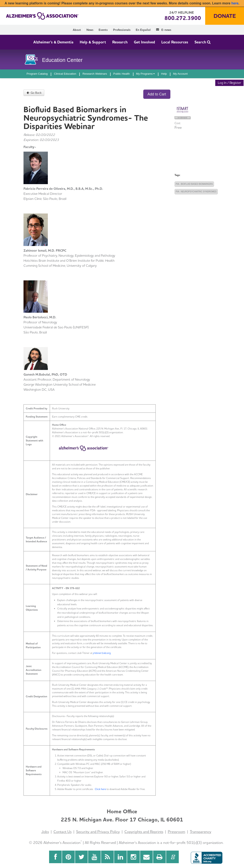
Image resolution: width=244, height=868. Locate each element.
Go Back (34, 93)
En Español (143, 30)
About (77, 30)
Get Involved (144, 42)
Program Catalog (37, 74)
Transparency (201, 832)
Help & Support (93, 42)
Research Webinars (95, 74)
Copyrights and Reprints (144, 832)
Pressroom (177, 832)
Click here (100, 789)
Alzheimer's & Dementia (53, 42)
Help (164, 74)
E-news (164, 30)
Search (203, 42)
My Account (180, 74)
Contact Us (63, 832)
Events (103, 30)
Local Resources (175, 42)
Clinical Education (65, 74)
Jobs (45, 832)
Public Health (122, 74)
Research (120, 42)
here (235, 3)
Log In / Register (229, 83)
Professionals (122, 30)
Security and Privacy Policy (98, 832)
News (90, 30)
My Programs (145, 74)
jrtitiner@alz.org (102, 653)
